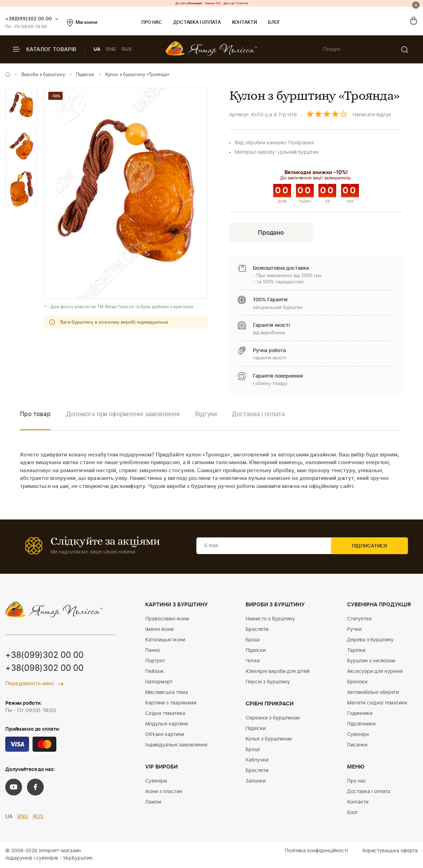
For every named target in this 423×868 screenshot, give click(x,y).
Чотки (253, 662)
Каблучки (257, 761)
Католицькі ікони (165, 641)
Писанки (357, 746)
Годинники (360, 714)
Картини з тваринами (171, 704)
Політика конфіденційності (316, 852)
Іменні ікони (159, 630)
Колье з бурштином (269, 740)
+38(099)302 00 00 (29, 19)
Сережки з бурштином (273, 719)
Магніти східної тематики (377, 704)
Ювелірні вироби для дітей (277, 672)
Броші (253, 641)
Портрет (155, 662)
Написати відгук (372, 115)
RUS (127, 49)
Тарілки (356, 651)
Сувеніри (156, 782)
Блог (274, 23)
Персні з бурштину (268, 683)
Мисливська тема (167, 693)
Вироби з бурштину (43, 75)
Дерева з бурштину (370, 641)
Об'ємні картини (165, 735)
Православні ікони (167, 620)
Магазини (82, 23)
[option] (21, 105)
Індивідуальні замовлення (176, 746)
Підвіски (85, 75)
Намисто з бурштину (270, 620)
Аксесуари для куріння (375, 672)
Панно (153, 651)
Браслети (257, 630)
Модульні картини (167, 725)
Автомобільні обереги (373, 693)
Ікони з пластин (164, 792)
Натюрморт (159, 683)
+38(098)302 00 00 (44, 669)
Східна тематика (165, 714)
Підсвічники (361, 725)
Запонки (256, 782)
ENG (111, 49)
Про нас (152, 23)
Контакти (245, 23)
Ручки (354, 630)
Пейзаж (154, 672)
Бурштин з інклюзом (371, 662)
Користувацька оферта (390, 852)
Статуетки (359, 620)
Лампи (153, 803)
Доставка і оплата (197, 23)
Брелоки (357, 683)
